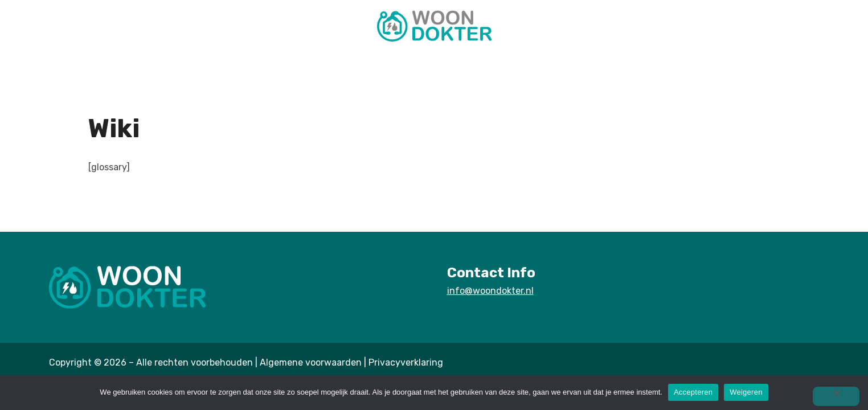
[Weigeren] (836, 396)
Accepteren (693, 392)
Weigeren (746, 392)
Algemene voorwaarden (311, 362)
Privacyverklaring (406, 362)
